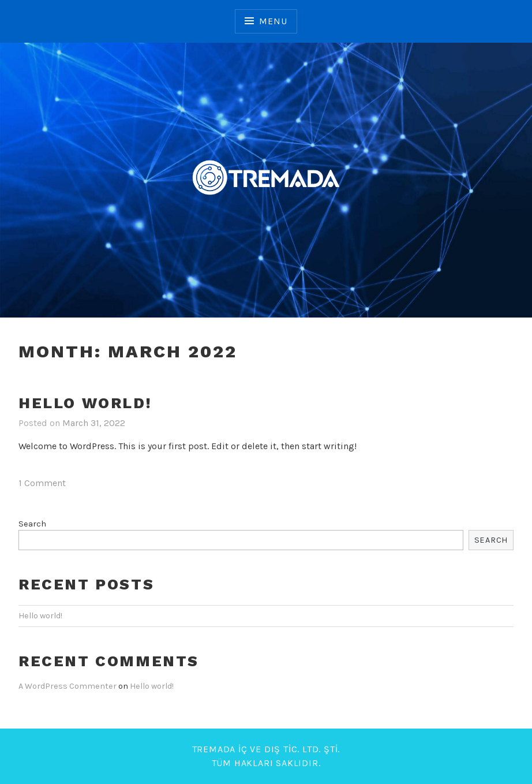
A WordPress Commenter (68, 686)
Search (32, 524)
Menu (273, 21)
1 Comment (42, 483)
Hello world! (85, 403)
